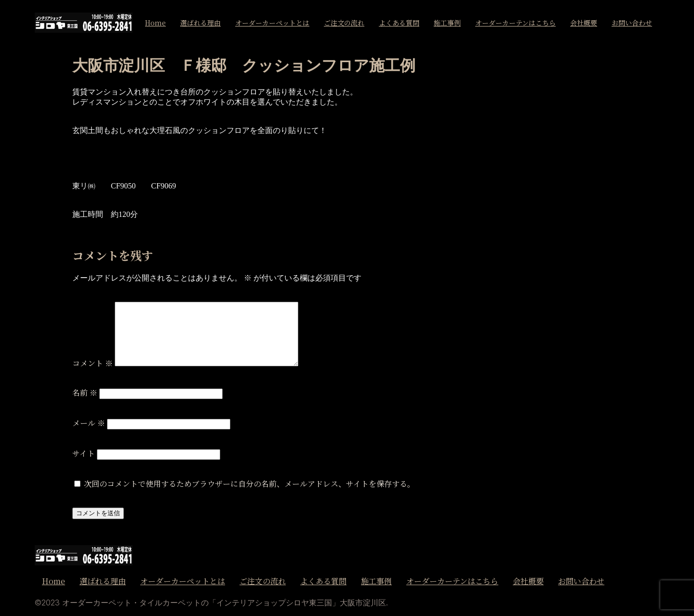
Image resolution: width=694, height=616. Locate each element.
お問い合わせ (632, 23)
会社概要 (584, 23)
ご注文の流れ (344, 23)
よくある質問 (399, 23)
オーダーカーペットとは (272, 23)
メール (89, 423)
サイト (84, 453)
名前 (85, 393)
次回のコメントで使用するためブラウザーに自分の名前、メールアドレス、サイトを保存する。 (249, 484)
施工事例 (447, 23)
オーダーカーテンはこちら (515, 23)
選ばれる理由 (200, 23)
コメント (93, 363)
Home (155, 23)
